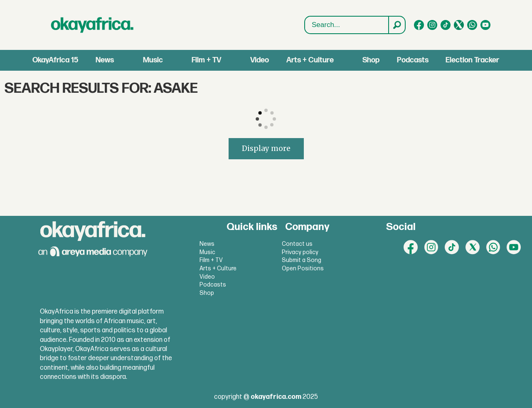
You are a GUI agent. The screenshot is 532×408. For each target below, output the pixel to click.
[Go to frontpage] (92, 25)
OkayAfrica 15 (55, 60)
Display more (266, 148)
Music (153, 60)
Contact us (297, 244)
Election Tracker (472, 60)
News (105, 60)
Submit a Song (302, 260)
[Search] (397, 25)
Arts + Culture (310, 60)
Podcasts (413, 60)
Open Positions (303, 268)
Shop (371, 60)
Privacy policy (300, 252)
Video (260, 60)
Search (305, 16)
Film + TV (206, 60)
